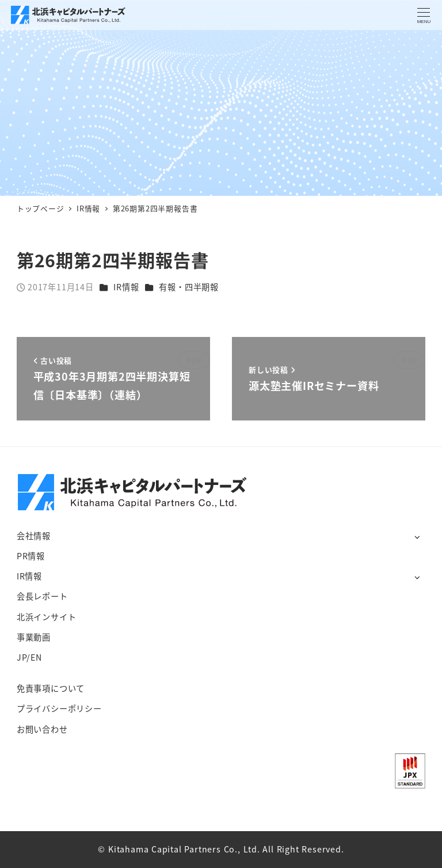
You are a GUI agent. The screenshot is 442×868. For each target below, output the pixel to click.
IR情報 (126, 287)
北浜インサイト (47, 617)
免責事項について (51, 688)
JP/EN (29, 657)
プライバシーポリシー (59, 708)
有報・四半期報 (189, 287)
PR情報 (31, 556)
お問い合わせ (42, 729)
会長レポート (42, 596)
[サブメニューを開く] (417, 537)
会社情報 (34, 536)
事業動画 (34, 637)
